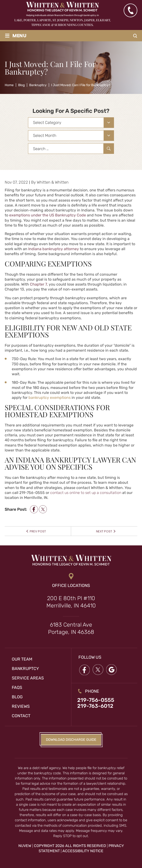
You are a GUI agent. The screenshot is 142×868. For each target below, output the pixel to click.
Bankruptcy (26, 669)
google (112, 670)
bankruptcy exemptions (50, 398)
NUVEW (25, 846)
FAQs (17, 687)
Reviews (21, 706)
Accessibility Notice (83, 851)
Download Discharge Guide (71, 740)
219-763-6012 (95, 706)
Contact (21, 716)
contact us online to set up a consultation (86, 493)
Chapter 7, (38, 284)
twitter (43, 510)
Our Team (22, 659)
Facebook (84, 670)
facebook (34, 510)
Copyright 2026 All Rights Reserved (70, 846)
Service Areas (28, 678)
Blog (17, 697)
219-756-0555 (96, 700)
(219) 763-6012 (130, 10)
